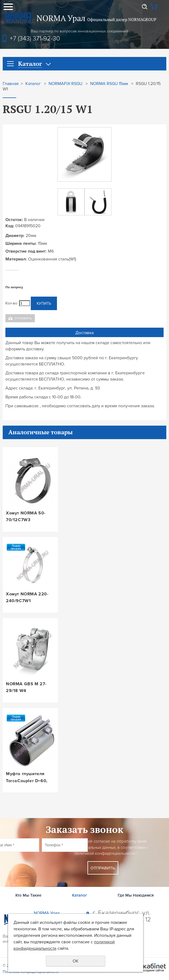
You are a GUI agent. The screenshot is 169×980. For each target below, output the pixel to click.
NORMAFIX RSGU (65, 84)
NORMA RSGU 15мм (109, 84)
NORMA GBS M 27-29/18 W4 (26, 687)
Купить (44, 304)
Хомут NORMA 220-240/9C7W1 (27, 598)
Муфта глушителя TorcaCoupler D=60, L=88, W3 (27, 778)
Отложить (23, 318)
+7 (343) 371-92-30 (35, 38)
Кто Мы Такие (28, 895)
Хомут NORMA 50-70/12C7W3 (26, 517)
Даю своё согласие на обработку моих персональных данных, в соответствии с (111, 847)
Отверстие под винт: (26, 251)
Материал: (16, 259)
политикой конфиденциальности (105, 853)
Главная (11, 84)
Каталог (33, 84)
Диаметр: (15, 236)
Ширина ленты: (21, 243)
